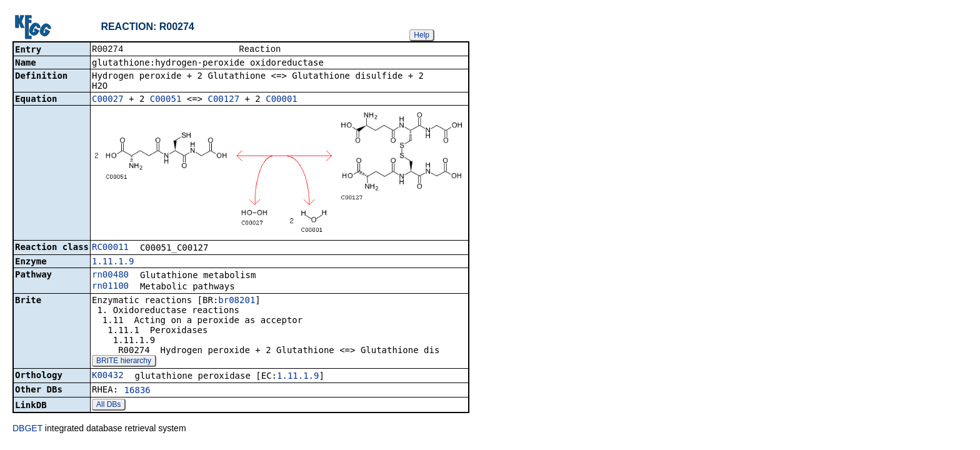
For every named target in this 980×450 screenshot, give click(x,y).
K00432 (108, 376)
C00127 (223, 100)
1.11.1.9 (113, 262)
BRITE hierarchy (124, 362)
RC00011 (110, 248)
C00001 (282, 100)
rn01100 (110, 287)
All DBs (108, 406)
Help (422, 35)
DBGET (27, 429)
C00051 (166, 100)
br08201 (237, 301)
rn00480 (110, 276)
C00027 (108, 100)
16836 (137, 391)
